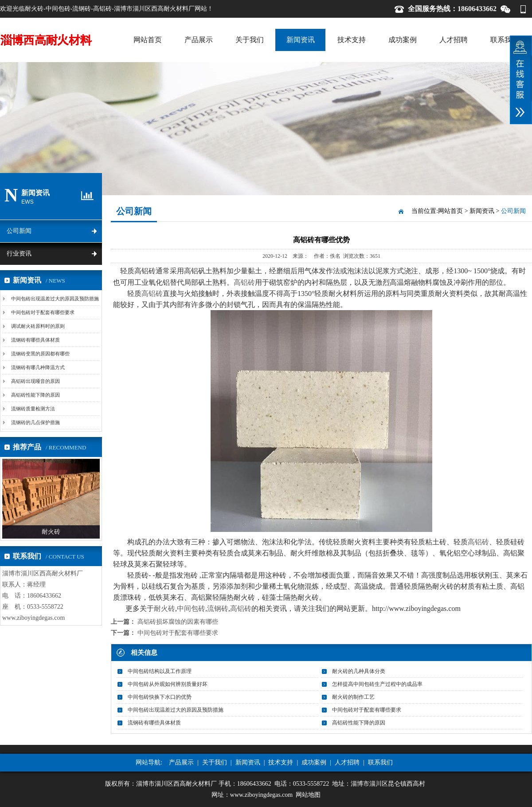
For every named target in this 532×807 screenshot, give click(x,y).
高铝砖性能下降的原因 (35, 395)
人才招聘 (454, 40)
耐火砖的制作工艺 (353, 697)
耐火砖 (164, 608)
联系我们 (505, 40)
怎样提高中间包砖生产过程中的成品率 (377, 684)
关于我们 (250, 40)
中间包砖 (191, 608)
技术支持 (352, 40)
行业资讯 (19, 254)
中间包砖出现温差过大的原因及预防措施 (55, 299)
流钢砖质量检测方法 (33, 409)
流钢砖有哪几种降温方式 (38, 367)
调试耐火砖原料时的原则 (38, 326)
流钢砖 (218, 608)
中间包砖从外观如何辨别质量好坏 (168, 684)
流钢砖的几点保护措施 (35, 422)
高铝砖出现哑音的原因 (35, 381)
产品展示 (199, 40)
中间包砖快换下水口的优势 (160, 697)
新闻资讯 (301, 40)
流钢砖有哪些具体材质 (35, 340)
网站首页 (148, 40)
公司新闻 (19, 231)
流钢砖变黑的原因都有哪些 (40, 354)
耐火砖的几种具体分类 (359, 671)
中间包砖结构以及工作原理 (160, 671)
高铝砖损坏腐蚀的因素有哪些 (178, 622)
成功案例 (403, 40)
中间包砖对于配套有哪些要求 (43, 312)
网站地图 (308, 795)
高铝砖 (244, 282)
